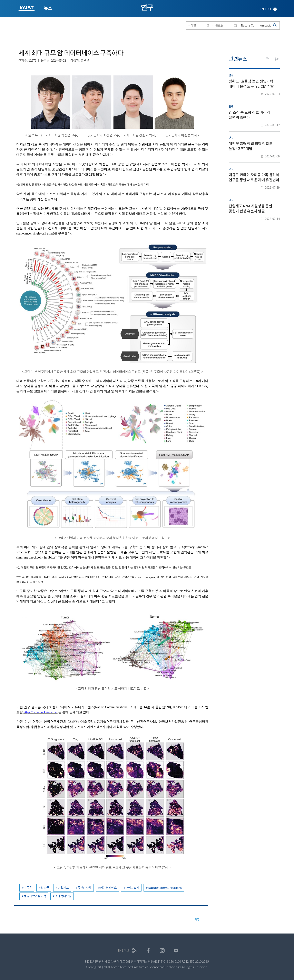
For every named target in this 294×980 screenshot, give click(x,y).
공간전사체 (84, 888)
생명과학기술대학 (35, 896)
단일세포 (63, 888)
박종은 (28, 888)
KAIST (27, 9)
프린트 (267, 59)
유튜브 (176, 951)
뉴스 (48, 8)
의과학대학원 (63, 896)
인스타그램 (162, 951)
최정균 (45, 888)
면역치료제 (132, 888)
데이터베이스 (108, 888)
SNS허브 (123, 951)
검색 (275, 25)
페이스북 (149, 951)
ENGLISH (266, 9)
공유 (277, 59)
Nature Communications (165, 888)
